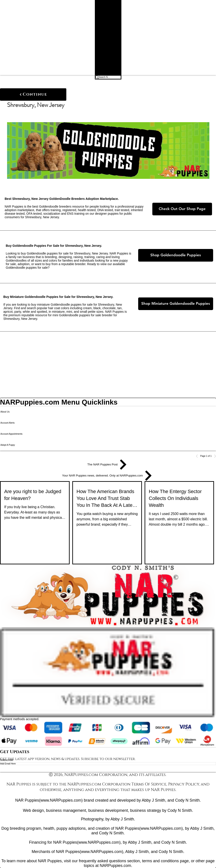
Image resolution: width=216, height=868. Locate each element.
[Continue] (33, 95)
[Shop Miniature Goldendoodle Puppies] (176, 304)
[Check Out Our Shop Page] (182, 209)
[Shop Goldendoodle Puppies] (176, 255)
